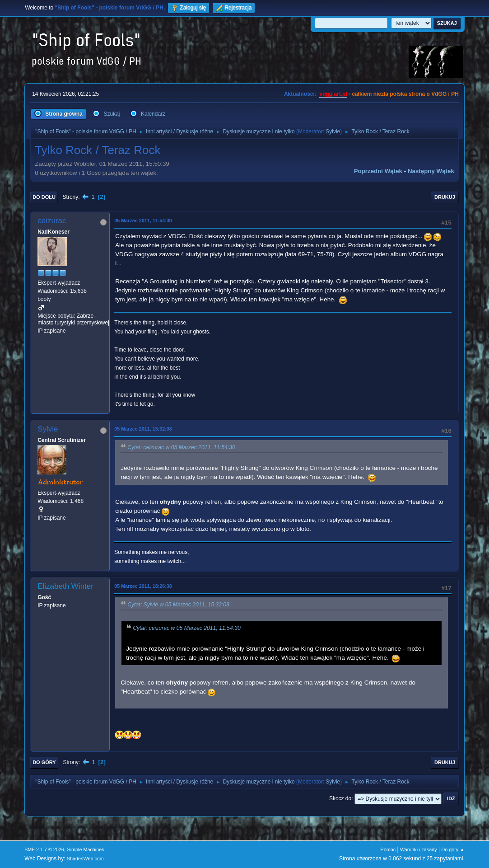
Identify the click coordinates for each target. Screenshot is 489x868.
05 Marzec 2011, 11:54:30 (143, 221)
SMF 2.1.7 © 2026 (44, 849)
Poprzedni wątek (378, 171)
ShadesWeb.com (85, 859)
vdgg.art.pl (333, 94)
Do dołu (44, 197)
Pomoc (388, 849)
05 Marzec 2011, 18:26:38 (143, 586)
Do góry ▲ (453, 849)
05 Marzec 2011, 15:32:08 (143, 429)
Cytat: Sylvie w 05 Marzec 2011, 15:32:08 (178, 605)
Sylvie (333, 131)
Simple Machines (85, 849)
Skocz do (340, 798)
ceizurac (52, 221)
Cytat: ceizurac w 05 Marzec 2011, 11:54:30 (181, 447)
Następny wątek (431, 171)
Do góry (44, 762)
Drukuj (445, 197)
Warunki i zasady (419, 849)
